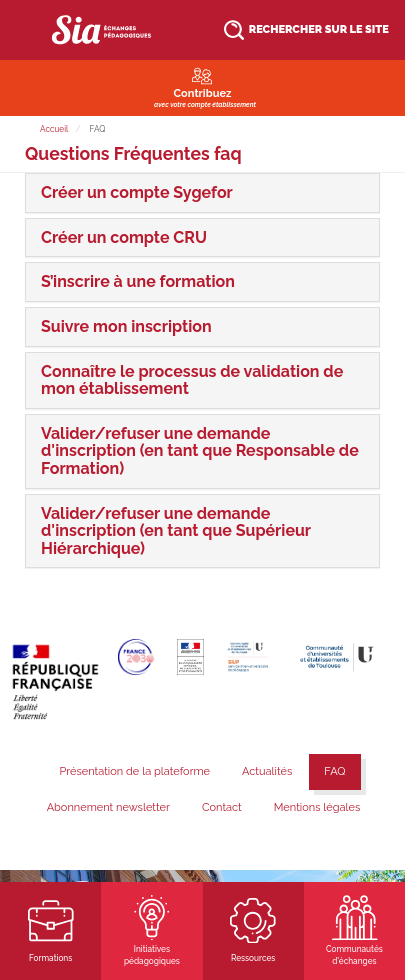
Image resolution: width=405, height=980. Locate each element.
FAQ (334, 771)
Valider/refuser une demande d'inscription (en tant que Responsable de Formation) (200, 451)
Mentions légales (317, 807)
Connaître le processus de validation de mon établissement (192, 380)
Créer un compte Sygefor (137, 192)
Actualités (267, 771)
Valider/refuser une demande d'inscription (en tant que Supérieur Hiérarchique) (176, 531)
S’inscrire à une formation (138, 281)
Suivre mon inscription (126, 326)
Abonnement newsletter (108, 807)
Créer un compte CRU (124, 237)
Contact (222, 807)
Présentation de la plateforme (134, 771)
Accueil (54, 129)
